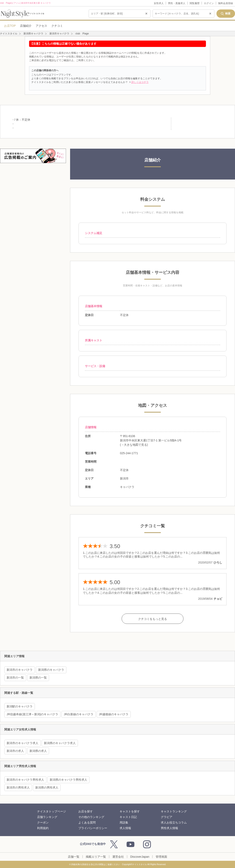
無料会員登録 (226, 3)
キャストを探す (130, 811)
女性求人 (159, 3)
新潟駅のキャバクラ (20, 706)
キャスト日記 (128, 817)
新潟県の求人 (38, 751)
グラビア (167, 817)
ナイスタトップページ (52, 811)
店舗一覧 (74, 857)
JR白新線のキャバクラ (78, 714)
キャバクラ (127, 487)
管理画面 (161, 857)
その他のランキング (91, 817)
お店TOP (10, 26)
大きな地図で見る (135, 445)
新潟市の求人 (15, 751)
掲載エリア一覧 (96, 857)
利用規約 (43, 828)
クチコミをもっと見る (153, 619)
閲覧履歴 (195, 3)
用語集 (124, 822)
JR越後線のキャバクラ (114, 714)
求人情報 (125, 828)
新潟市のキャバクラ (20, 670)
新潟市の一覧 (15, 678)
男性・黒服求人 (177, 3)
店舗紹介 (26, 26)
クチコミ (57, 26)
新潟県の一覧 (38, 678)
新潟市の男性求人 (18, 787)
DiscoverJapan (140, 857)
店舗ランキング (47, 817)
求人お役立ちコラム (174, 822)
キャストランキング (174, 811)
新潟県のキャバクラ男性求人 (68, 780)
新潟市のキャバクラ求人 (22, 743)
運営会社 (118, 857)
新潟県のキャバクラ (51, 670)
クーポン (43, 822)
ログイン (209, 3)
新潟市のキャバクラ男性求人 (25, 780)
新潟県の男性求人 (47, 787)
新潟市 (124, 478)
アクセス (41, 26)
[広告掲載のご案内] (33, 156)
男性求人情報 (169, 828)
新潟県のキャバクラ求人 (60, 743)
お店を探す (86, 811)
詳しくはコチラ (140, 82)
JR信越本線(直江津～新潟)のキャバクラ (32, 714)
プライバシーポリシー (93, 828)
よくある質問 (87, 822)
